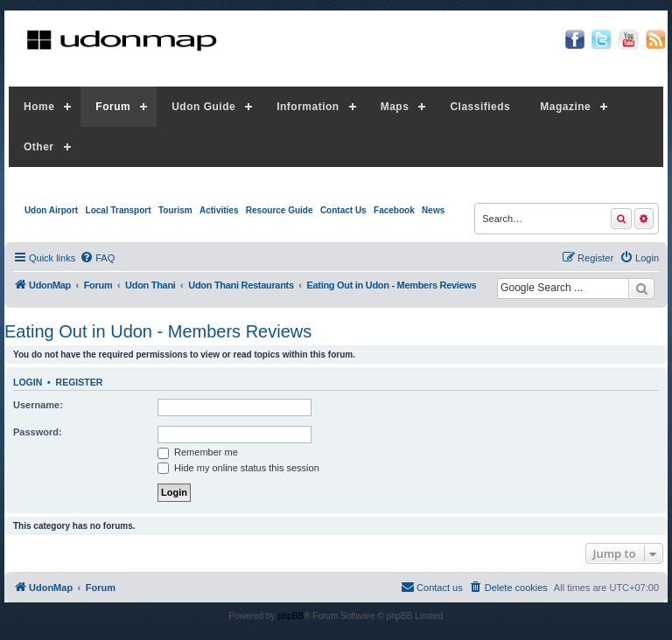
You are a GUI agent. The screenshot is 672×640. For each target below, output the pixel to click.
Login (28, 382)
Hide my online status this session (238, 468)
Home (39, 107)
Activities (219, 210)
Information (308, 107)
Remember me (198, 452)
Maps (395, 107)
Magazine (565, 107)
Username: (38, 405)
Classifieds (480, 107)
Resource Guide (280, 210)
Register (80, 382)
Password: (38, 432)
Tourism (175, 210)
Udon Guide (203, 107)
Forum (113, 107)
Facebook (394, 210)
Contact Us (343, 210)
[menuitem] (97, 258)
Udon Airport (51, 210)
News (433, 210)
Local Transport (119, 210)
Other (39, 147)
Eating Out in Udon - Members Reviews (158, 331)
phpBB (290, 616)
